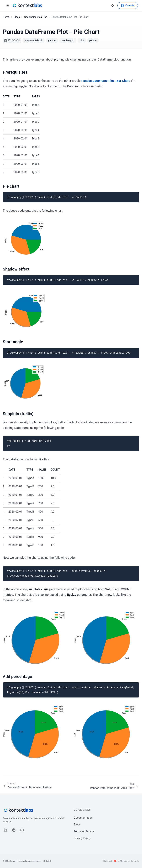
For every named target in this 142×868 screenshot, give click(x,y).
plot (82, 40)
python (93, 40)
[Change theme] (113, 5)
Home (6, 17)
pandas (52, 40)
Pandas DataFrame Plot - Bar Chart (106, 81)
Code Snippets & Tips (36, 17)
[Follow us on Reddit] (14, 830)
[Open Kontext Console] (128, 5)
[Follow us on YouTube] (22, 830)
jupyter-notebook (34, 40)
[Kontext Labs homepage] (27, 5)
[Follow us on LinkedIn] (6, 830)
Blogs (17, 17)
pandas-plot (68, 40)
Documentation (83, 818)
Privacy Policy (82, 838)
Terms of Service (84, 831)
